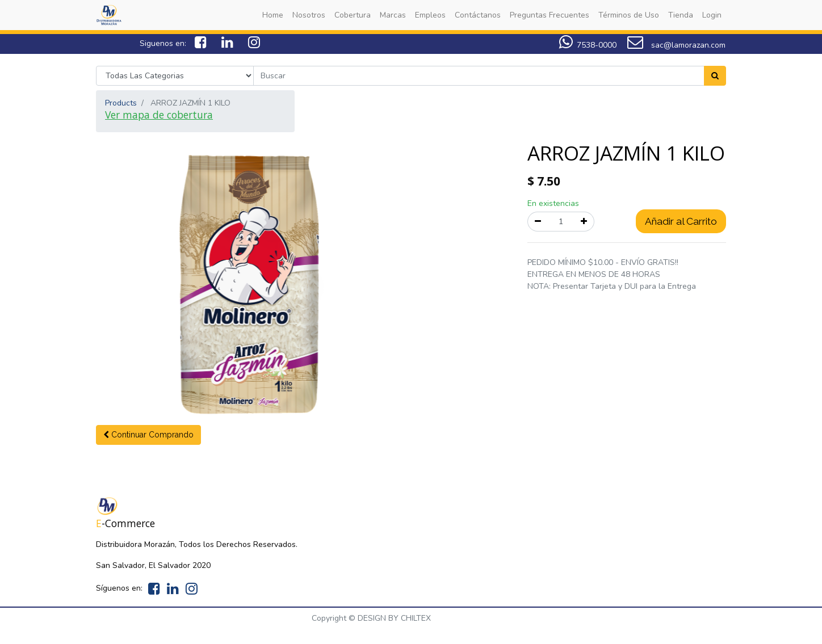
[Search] (715, 76)
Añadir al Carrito (681, 221)
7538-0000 (588, 45)
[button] (148, 435)
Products (121, 103)
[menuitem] (273, 15)
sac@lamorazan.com (676, 45)
